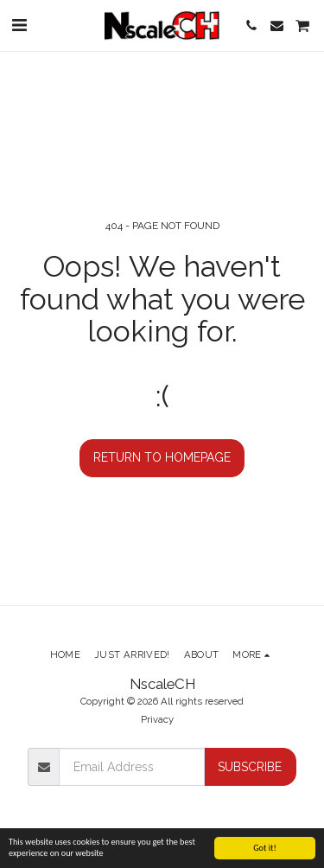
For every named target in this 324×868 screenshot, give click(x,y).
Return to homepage (162, 457)
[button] (19, 25)
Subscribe (250, 767)
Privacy (157, 719)
